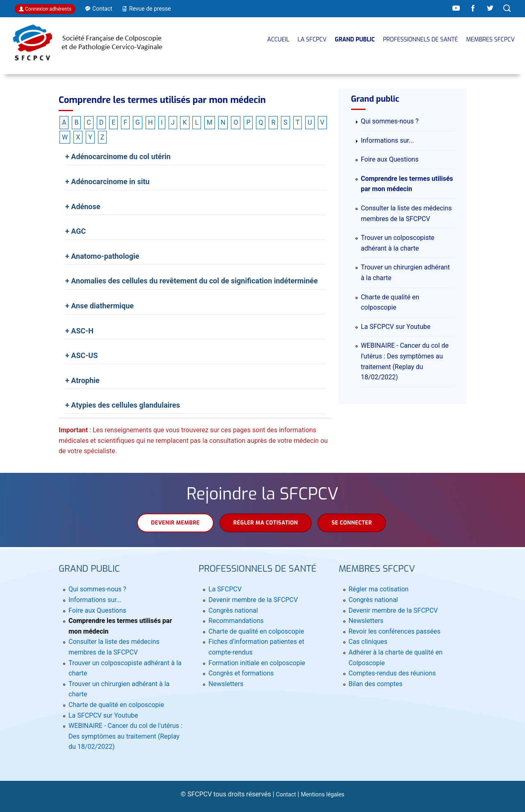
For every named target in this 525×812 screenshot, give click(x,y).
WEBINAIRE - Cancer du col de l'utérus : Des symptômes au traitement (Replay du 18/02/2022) (126, 736)
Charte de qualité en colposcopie (116, 705)
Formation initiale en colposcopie (257, 663)
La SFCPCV (312, 40)
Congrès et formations (241, 673)
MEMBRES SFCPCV (490, 40)
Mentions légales (322, 794)
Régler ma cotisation (266, 523)
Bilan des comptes (375, 684)
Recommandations (236, 621)
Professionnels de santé (421, 40)
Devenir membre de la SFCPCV (253, 600)
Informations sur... (388, 140)
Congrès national (233, 610)
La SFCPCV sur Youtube (396, 327)
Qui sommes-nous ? (390, 121)
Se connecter (352, 523)
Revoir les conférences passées (395, 631)
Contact (286, 794)
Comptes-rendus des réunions (392, 673)
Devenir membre (175, 523)
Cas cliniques (368, 642)
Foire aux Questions (390, 159)
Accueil (278, 40)
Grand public (355, 40)
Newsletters (226, 684)
